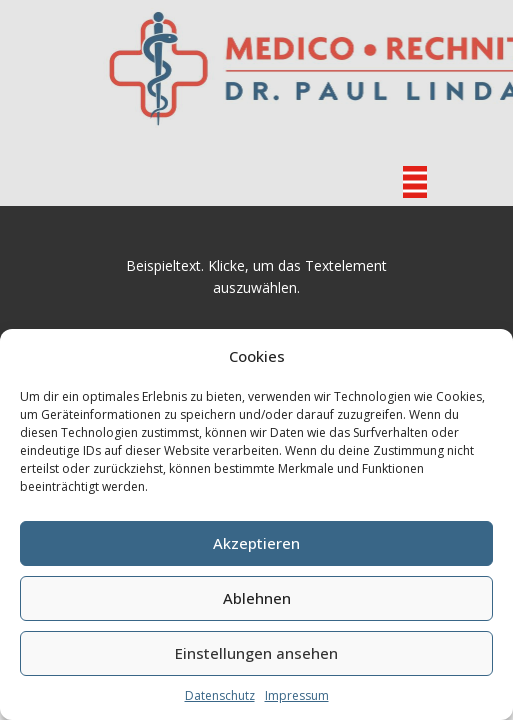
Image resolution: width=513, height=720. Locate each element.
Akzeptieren (256, 543)
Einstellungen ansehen (256, 653)
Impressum (297, 695)
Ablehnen (257, 598)
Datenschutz (220, 695)
